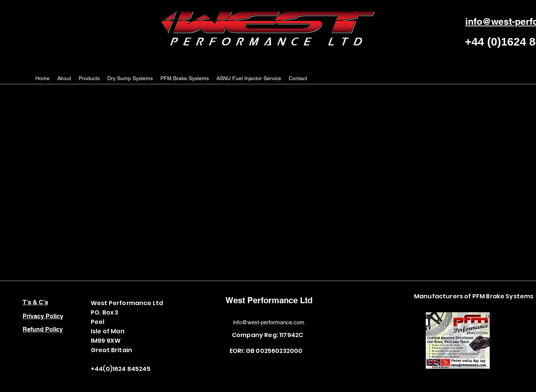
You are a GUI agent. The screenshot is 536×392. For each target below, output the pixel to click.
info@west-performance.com (269, 322)
